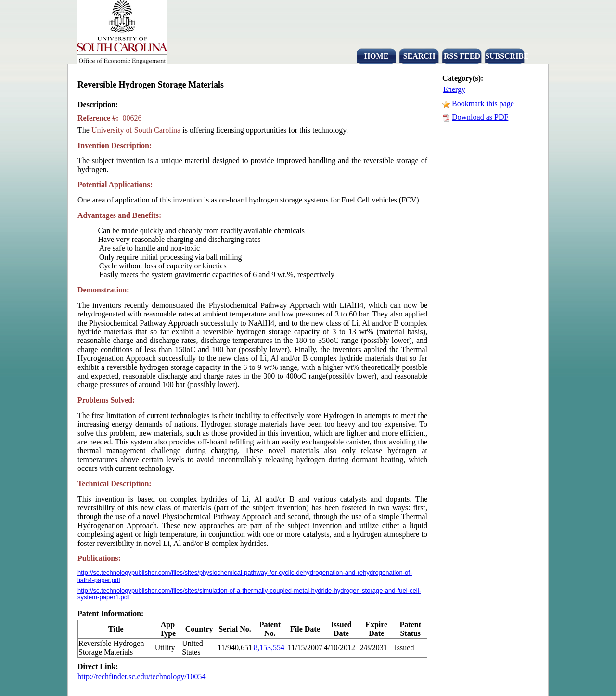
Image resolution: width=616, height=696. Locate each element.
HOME (377, 56)
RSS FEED (462, 56)
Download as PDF (480, 117)
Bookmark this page (483, 104)
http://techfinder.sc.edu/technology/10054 (142, 677)
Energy (454, 89)
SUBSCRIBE (505, 56)
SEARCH (419, 56)
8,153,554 (269, 648)
